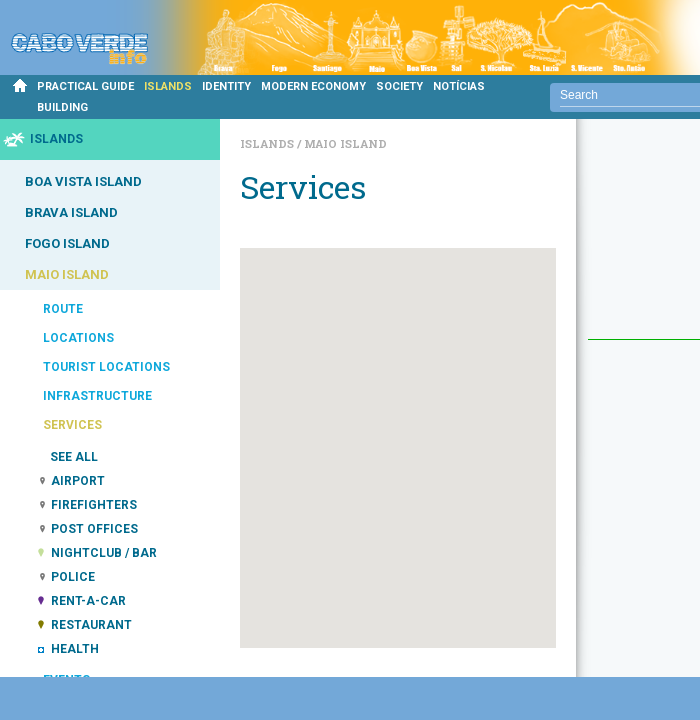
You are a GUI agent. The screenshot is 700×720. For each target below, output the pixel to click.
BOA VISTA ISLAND (83, 181)
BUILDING (62, 107)
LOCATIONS (78, 338)
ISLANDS (168, 86)
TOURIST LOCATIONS (106, 367)
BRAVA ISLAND (71, 212)
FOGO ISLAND (67, 243)
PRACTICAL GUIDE (85, 86)
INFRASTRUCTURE (97, 396)
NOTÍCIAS (459, 86)
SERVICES (72, 425)
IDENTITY (226, 86)
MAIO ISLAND (67, 274)
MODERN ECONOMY (313, 86)
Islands (268, 143)
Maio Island (345, 143)
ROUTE (63, 309)
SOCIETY (399, 86)
